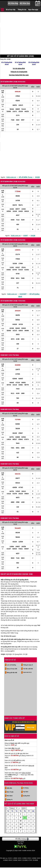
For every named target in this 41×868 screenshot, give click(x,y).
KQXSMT (23, 294)
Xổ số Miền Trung (25, 177)
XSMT (26, 236)
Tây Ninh (26, 792)
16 (21, 821)
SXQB (37, 177)
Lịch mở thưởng (11, 665)
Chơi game (21, 842)
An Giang (26, 788)
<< (7, 808)
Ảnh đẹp (21, 844)
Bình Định (10, 796)
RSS (39, 853)
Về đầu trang (20, 839)
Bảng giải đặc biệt (12, 673)
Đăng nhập (31, 727)
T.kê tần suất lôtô (28, 669)
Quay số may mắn (12, 669)
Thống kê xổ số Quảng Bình (19, 72)
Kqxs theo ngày (33, 10)
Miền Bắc (10, 788)
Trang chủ (3, 59)
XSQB (9, 59)
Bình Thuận (10, 792)
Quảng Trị (10, 800)
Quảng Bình (27, 796)
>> (19, 808)
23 (21, 824)
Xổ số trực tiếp (11, 10)
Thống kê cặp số (28, 665)
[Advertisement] (20, 34)
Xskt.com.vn (11, 177)
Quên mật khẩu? (20, 730)
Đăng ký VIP (8, 722)
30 (21, 828)
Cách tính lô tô (27, 672)
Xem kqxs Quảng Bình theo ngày (19, 75)
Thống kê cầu (22, 10)
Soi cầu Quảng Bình (19, 68)
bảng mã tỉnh (26, 773)
